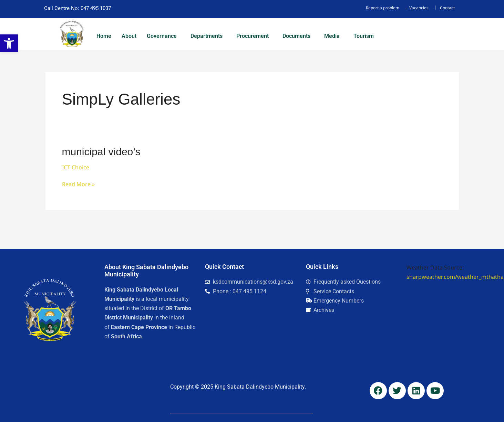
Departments (207, 36)
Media (332, 36)
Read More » (78, 184)
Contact (447, 8)
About (129, 36)
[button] (163, 36)
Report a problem (383, 8)
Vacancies (419, 8)
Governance (162, 36)
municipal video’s (101, 152)
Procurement (253, 36)
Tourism (364, 36)
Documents (296, 36)
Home (104, 36)
